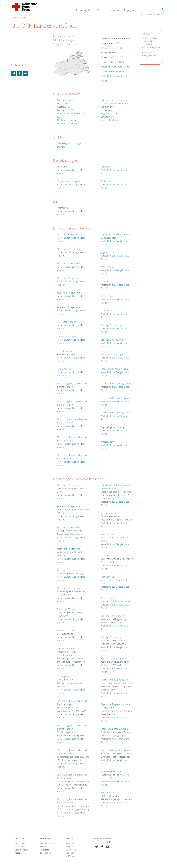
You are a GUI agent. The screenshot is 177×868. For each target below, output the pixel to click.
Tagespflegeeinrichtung (112, 424)
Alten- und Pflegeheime (69, 232)
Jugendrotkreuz (108, 250)
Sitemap (70, 844)
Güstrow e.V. (63, 104)
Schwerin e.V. (107, 114)
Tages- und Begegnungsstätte (116, 366)
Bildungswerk (64, 366)
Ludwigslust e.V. (65, 107)
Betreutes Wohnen (67, 319)
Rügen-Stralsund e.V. (111, 111)
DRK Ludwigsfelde (84, 10)
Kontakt (70, 841)
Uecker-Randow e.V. (111, 117)
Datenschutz (72, 847)
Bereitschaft (20, 841)
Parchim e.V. (107, 104)
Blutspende (19, 844)
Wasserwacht (107, 439)
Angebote (116, 10)
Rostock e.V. (107, 107)
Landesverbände (42, 15)
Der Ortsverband (48, 841)
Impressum (71, 850)
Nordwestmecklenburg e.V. (114, 97)
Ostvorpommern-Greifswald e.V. (117, 101)
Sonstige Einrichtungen (112, 322)
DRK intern (71, 853)
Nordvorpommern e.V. (68, 121)
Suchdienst (106, 179)
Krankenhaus (107, 264)
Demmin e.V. (63, 101)
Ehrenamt (62, 164)
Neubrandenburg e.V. (68, 117)
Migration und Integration (70, 179)
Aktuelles (102, 10)
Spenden (105, 164)
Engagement (131, 10)
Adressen (30, 15)
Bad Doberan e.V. (66, 97)
